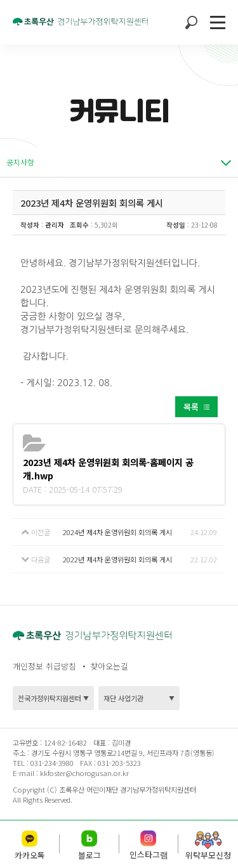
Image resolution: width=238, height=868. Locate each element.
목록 (191, 407)
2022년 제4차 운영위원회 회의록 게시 (117, 559)
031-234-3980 (51, 763)
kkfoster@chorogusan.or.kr (84, 773)
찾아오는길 (109, 666)
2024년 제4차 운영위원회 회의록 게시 (117, 532)
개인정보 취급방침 (44, 666)
